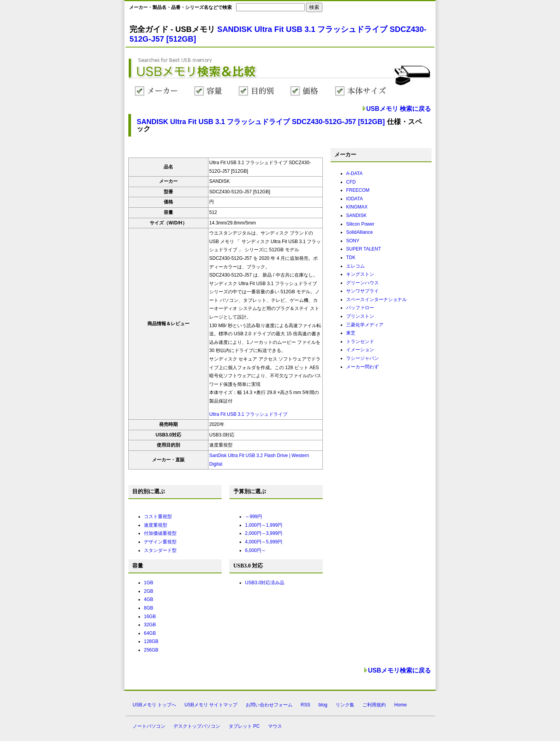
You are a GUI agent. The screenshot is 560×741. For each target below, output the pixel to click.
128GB (151, 641)
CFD (351, 182)
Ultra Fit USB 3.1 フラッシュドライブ (248, 414)
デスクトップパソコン (197, 726)
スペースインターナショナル (376, 300)
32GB (150, 625)
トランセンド (360, 342)
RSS (305, 705)
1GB (149, 583)
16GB (150, 617)
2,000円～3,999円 (264, 533)
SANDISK (356, 215)
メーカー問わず (362, 367)
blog (323, 705)
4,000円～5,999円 (264, 542)
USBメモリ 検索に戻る (399, 109)
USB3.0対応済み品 (265, 583)
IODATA (354, 199)
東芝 (351, 333)
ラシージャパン (362, 358)
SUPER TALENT (364, 249)
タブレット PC (244, 726)
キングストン (360, 274)
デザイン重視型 (160, 542)
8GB (149, 608)
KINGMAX (357, 207)
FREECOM (358, 190)
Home (401, 705)
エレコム (355, 266)
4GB (149, 599)
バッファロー (360, 308)
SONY (353, 241)
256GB (151, 650)
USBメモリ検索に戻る (399, 670)
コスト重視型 (158, 517)
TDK (351, 258)
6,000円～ (255, 550)
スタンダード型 (160, 550)
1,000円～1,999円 (264, 525)
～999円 (254, 517)
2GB (149, 591)
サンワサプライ (362, 291)
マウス (275, 726)
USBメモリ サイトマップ (211, 705)
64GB (150, 633)
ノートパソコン (149, 726)
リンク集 (345, 705)
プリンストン (360, 316)
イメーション (360, 350)
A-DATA (354, 173)
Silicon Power (360, 224)
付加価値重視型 (160, 533)
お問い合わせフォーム (269, 705)
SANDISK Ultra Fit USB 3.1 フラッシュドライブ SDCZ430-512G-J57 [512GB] (261, 122)
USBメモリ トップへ (154, 705)
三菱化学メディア (365, 325)
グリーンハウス (362, 283)
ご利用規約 (374, 705)
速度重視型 (156, 525)
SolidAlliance (360, 232)
